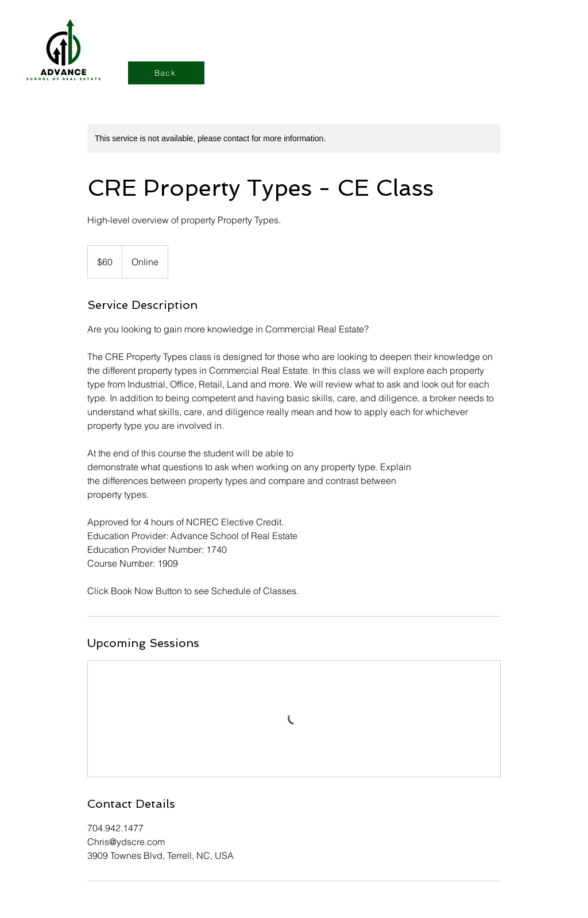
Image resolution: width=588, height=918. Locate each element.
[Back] (166, 73)
